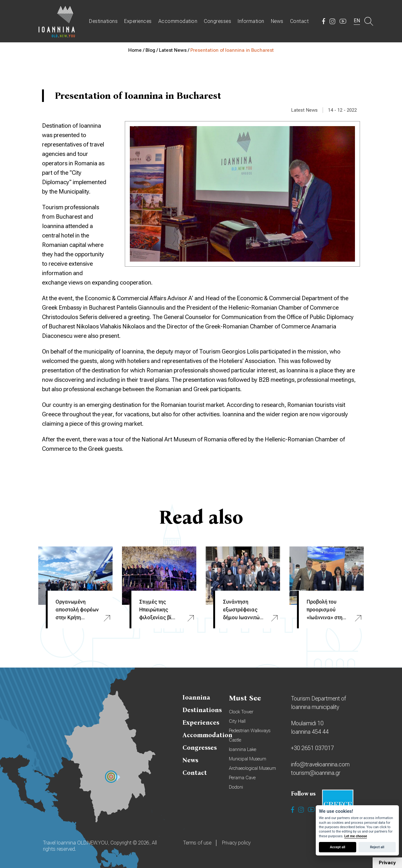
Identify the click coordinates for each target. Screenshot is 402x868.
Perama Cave (242, 778)
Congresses (217, 21)
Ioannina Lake (243, 749)
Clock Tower (241, 712)
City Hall (237, 721)
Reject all (377, 847)
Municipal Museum (248, 759)
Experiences (138, 21)
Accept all (338, 847)
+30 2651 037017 (312, 748)
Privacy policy (236, 843)
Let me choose (356, 836)
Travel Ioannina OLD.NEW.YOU (57, 21)
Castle (235, 740)
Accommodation (178, 21)
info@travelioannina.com (320, 764)
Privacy (387, 863)
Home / (137, 50)
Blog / (152, 50)
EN (357, 21)
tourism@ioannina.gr (316, 773)
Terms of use (197, 843)
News (277, 21)
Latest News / (175, 50)
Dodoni (236, 787)
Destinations (103, 21)
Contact (299, 21)
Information (251, 21)
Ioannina (196, 697)
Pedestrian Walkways (250, 731)
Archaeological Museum (252, 768)
